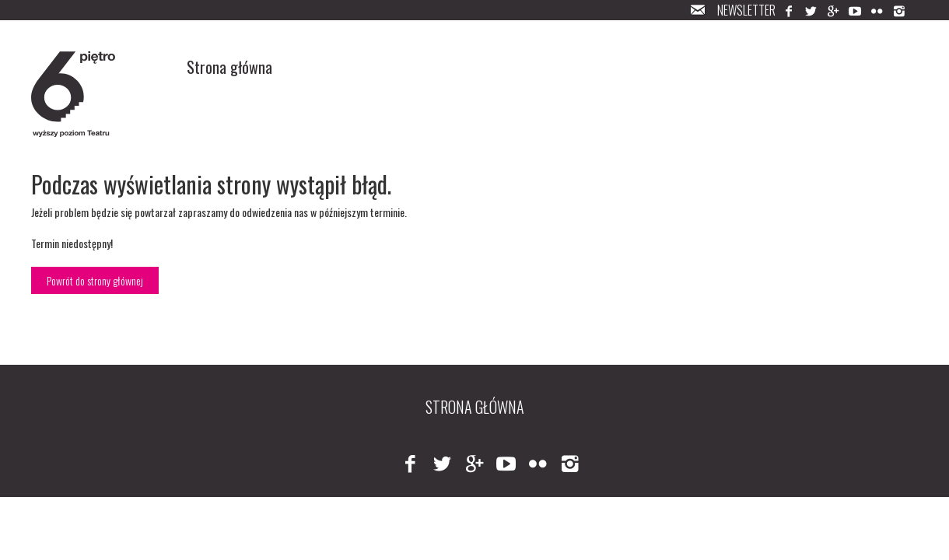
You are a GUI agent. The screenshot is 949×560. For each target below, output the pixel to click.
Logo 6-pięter (74, 94)
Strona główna (229, 67)
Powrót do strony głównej (95, 280)
